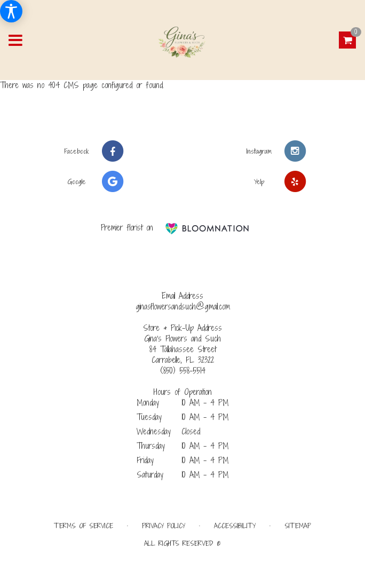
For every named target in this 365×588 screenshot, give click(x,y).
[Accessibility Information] (11, 11)
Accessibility (235, 526)
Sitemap (298, 526)
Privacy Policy (164, 526)
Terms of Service (84, 526)
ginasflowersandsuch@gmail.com (183, 307)
